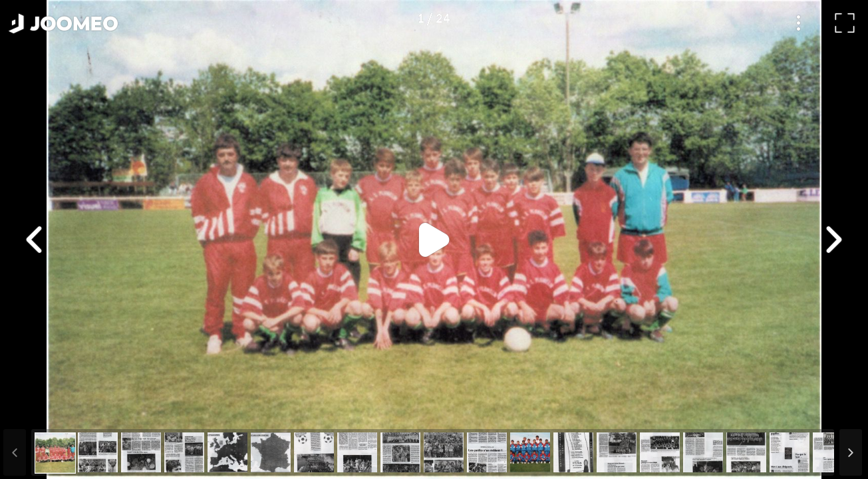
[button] (35, 410)
